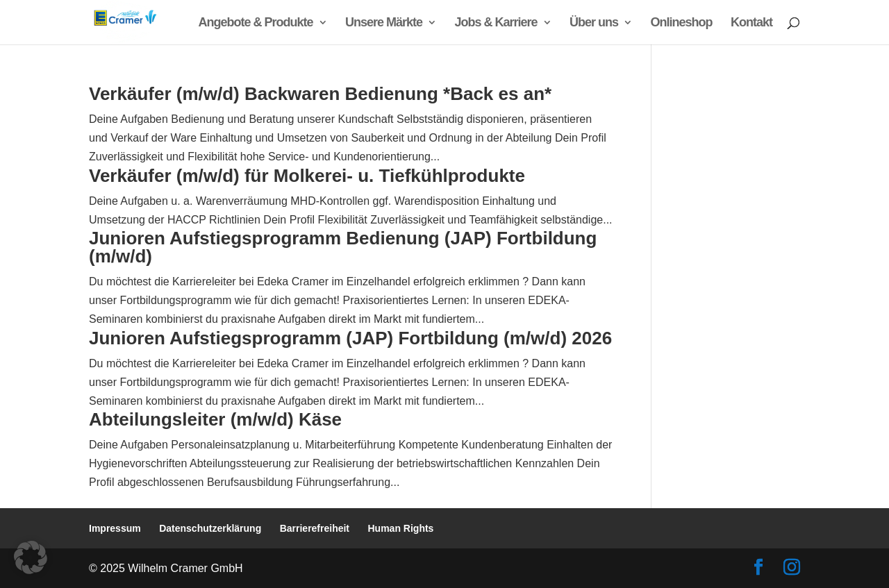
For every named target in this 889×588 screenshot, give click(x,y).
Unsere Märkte (384, 23)
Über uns (594, 23)
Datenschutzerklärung (210, 528)
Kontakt (751, 23)
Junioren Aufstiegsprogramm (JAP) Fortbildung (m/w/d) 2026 (350, 338)
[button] (31, 557)
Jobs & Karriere (496, 23)
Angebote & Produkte (256, 23)
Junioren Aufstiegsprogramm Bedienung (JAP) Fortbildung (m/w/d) (343, 247)
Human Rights (401, 528)
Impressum (115, 528)
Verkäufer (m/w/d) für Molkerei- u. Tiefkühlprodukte (307, 176)
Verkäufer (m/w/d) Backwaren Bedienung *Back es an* (320, 94)
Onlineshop (682, 23)
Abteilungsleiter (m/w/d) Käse (215, 419)
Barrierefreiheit (315, 528)
